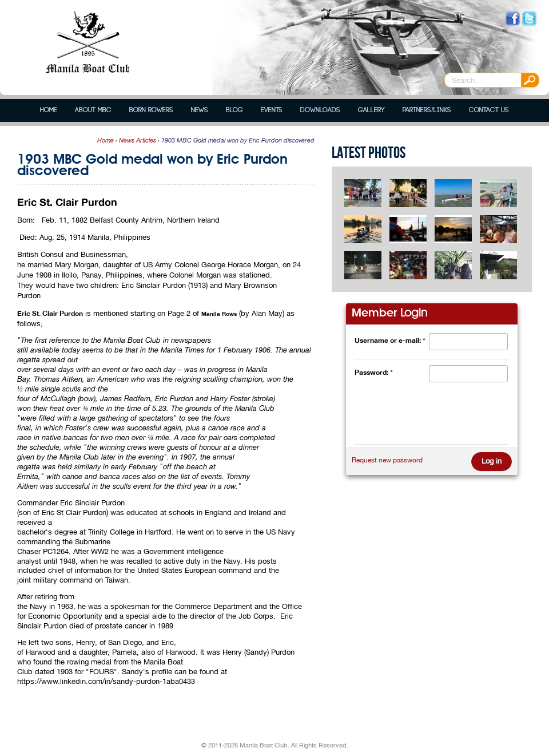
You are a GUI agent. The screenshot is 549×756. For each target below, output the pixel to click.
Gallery (371, 110)
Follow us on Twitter (529, 19)
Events (272, 110)
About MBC (93, 110)
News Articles (138, 140)
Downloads (320, 110)
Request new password (387, 460)
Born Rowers (151, 110)
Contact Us (489, 110)
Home (49, 110)
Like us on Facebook (513, 19)
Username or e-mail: (390, 340)
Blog (234, 110)
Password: (374, 372)
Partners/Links (427, 110)
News (200, 110)
